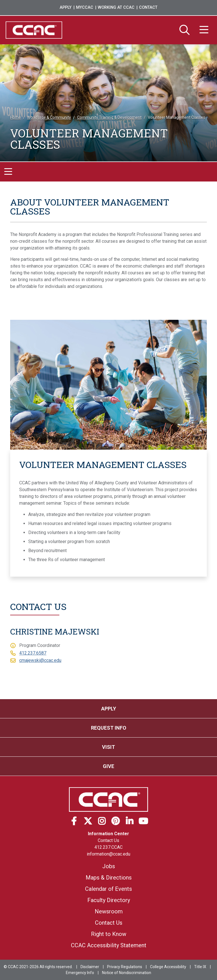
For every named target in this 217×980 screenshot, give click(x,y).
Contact (148, 7)
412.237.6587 (33, 653)
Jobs (109, 866)
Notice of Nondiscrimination (127, 973)
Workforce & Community (49, 117)
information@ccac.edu (108, 854)
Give (108, 766)
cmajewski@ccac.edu (40, 660)
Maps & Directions (109, 878)
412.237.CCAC (108, 847)
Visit (108, 747)
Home (16, 117)
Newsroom (109, 911)
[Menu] (204, 30)
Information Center (108, 834)
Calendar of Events (108, 889)
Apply (66, 7)
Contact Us (108, 840)
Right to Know (109, 934)
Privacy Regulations (125, 967)
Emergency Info (80, 973)
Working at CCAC (116, 7)
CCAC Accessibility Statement (109, 945)
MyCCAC (85, 7)
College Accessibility (168, 967)
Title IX (200, 967)
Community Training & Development (109, 117)
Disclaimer (90, 967)
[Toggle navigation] (8, 172)
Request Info (109, 728)
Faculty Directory (109, 900)
